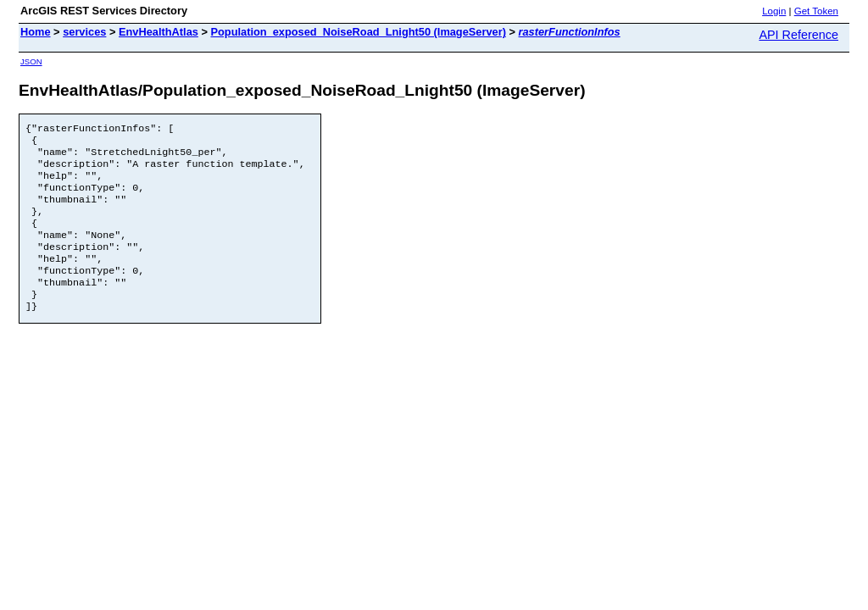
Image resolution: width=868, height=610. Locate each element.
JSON (31, 61)
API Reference (798, 35)
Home (36, 32)
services (84, 32)
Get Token (816, 11)
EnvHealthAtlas (159, 32)
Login (774, 11)
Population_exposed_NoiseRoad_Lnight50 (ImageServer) (358, 32)
